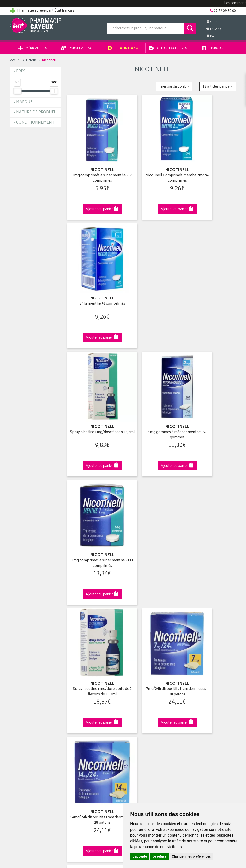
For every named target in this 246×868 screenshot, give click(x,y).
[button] (174, 88)
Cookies (75, 726)
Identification (136, 665)
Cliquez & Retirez (36, 582)
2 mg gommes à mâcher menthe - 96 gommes (152, 271)
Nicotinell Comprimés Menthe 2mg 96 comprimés (152, 161)
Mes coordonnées (141, 670)
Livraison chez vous (200, 670)
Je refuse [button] (159, 856)
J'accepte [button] (140, 856)
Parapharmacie (78, 50)
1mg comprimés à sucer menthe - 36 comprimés (94, 161)
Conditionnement (35, 124)
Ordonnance (78, 698)
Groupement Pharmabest (29, 670)
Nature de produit (36, 114)
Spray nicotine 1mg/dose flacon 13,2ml (94, 271)
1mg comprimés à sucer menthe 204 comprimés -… (152, 490)
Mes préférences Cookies (88, 732)
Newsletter (77, 693)
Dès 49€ (94, 584)
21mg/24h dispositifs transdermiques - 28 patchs (94, 490)
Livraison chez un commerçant (208, 676)
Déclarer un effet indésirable (90, 704)
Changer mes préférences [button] (191, 856)
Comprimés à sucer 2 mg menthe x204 (210, 490)
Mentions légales (81, 715)
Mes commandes (140, 676)
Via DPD (152, 582)
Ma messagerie (138, 693)
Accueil (15, 62)
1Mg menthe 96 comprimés (210, 159)
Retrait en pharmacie (200, 665)
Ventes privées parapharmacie (91, 682)
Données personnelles (86, 720)
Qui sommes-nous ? (26, 665)
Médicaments (33, 50)
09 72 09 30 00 (211, 582)
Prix (20, 73)
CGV (72, 709)
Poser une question (25, 676)
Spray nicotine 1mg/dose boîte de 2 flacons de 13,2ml (94, 381)
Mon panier (135, 682)
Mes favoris (135, 687)
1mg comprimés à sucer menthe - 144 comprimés (210, 271)
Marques (213, 50)
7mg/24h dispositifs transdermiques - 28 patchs (152, 381)
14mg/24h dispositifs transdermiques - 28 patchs (210, 381)
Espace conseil (80, 687)
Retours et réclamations (28, 687)
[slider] (17, 93)
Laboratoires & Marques (86, 670)
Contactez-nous (23, 682)
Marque (31, 62)
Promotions (123, 50)
